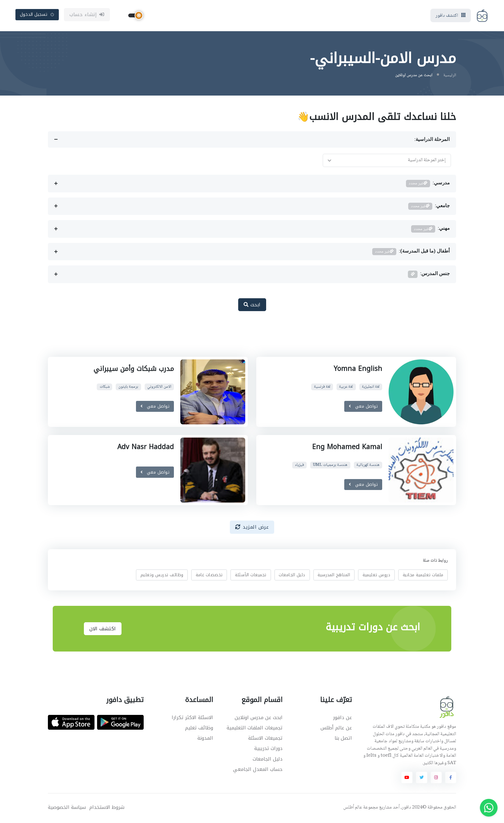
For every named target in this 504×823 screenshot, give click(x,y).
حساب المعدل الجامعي (258, 770)
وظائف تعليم (199, 729)
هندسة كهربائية (368, 466)
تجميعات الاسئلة (265, 739)
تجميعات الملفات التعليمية (255, 729)
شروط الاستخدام (107, 809)
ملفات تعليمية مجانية (423, 576)
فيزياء (300, 466)
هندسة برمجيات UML (330, 466)
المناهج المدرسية (334, 576)
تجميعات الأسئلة (251, 576)
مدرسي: (428, 185)
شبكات (105, 388)
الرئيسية (450, 76)
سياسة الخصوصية (67, 809)
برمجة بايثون (128, 388)
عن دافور (342, 718)
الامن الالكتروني (159, 388)
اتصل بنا (343, 739)
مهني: (430, 230)
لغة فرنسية (322, 388)
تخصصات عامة (209, 576)
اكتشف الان (103, 630)
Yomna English (358, 370)
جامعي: (429, 207)
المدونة (205, 739)
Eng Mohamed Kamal (347, 448)
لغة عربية (346, 388)
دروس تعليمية (376, 576)
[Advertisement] (247, 338)
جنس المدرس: (429, 276)
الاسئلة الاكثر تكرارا (192, 718)
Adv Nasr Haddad (145, 448)
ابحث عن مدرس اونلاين (259, 718)
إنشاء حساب (87, 15)
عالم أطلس (353, 809)
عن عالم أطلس (336, 729)
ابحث (252, 306)
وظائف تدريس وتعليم (162, 576)
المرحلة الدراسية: (432, 141)
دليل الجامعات (292, 576)
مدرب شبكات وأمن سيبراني (133, 370)
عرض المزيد (252, 528)
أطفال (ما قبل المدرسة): (411, 253)
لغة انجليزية (371, 388)
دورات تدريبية (268, 750)
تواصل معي (363, 407)
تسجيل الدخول (37, 15)
